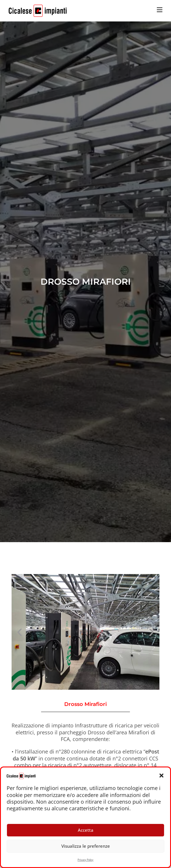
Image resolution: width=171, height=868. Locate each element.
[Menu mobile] (160, 11)
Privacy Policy (85, 860)
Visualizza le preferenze (86, 846)
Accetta (86, 830)
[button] (161, 776)
